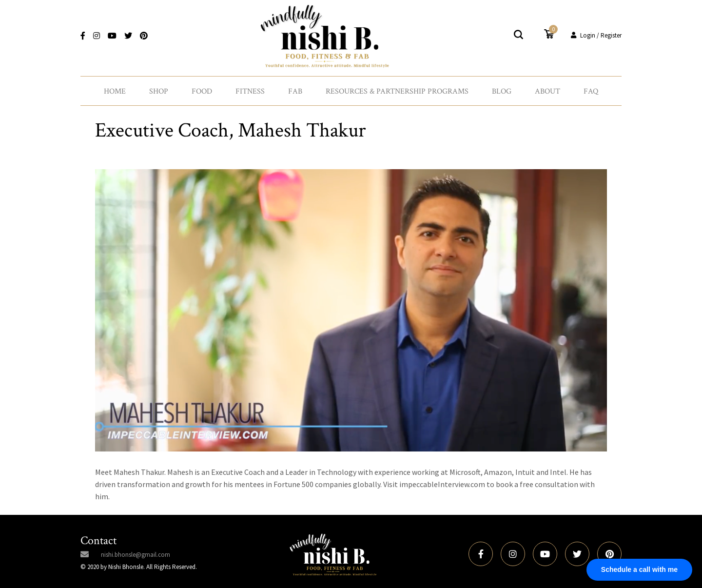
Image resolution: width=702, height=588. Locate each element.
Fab (295, 91)
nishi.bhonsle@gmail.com (136, 555)
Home (115, 91)
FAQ (591, 91)
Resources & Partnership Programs (397, 91)
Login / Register (596, 35)
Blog (502, 91)
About (547, 91)
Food (202, 91)
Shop (159, 91)
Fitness (250, 91)
